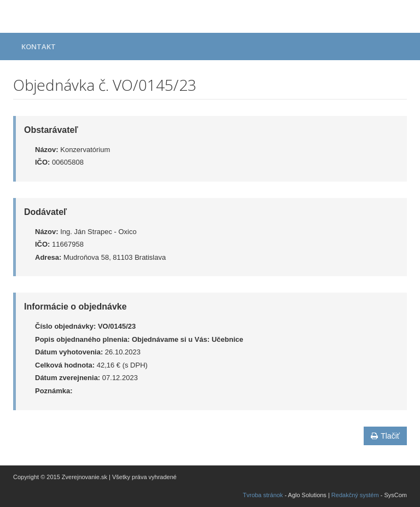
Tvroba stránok (263, 495)
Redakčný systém (355, 495)
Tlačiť (385, 436)
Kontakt (39, 46)
